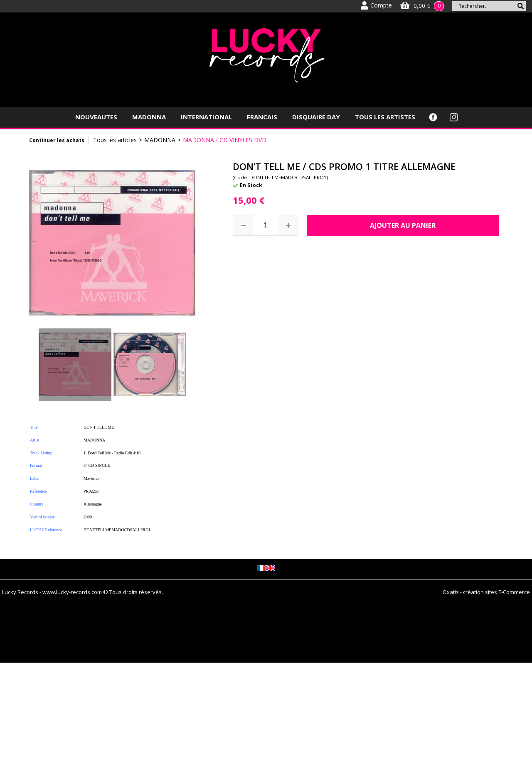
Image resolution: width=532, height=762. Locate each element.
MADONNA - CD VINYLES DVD (225, 140)
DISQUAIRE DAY (316, 117)
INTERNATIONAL (206, 117)
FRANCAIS (262, 117)
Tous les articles (115, 140)
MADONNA (149, 117)
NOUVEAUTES (96, 117)
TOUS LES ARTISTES (385, 117)
